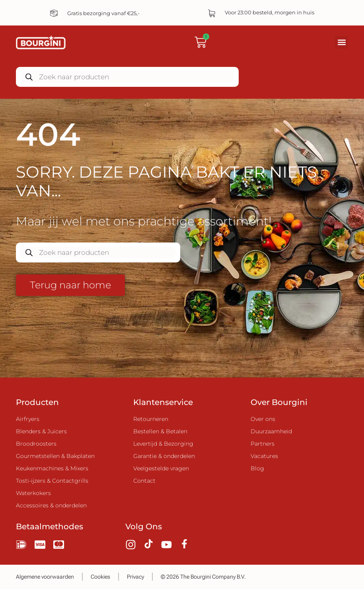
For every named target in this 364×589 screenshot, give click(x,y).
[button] (342, 42)
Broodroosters (36, 444)
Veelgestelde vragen (161, 468)
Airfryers (28, 419)
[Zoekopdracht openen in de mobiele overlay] (127, 77)
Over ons (263, 419)
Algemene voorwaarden (45, 577)
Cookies (100, 577)
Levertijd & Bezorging (163, 444)
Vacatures (264, 456)
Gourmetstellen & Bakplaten (55, 456)
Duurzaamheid (271, 431)
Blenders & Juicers (41, 431)
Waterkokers (33, 493)
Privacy (135, 577)
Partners (263, 444)
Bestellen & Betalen (160, 431)
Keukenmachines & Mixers (52, 468)
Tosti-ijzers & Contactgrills (52, 481)
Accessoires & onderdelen (51, 505)
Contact (144, 481)
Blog (257, 468)
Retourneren (151, 419)
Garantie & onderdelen (164, 456)
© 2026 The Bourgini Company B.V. (203, 577)
